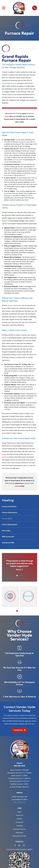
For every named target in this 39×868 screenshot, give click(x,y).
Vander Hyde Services (9, 83)
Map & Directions (19, 802)
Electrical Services (19, 829)
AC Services (19, 822)
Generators (19, 833)
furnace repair (18, 160)
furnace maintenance (15, 305)
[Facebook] (15, 845)
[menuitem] (19, 507)
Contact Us (19, 815)
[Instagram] (24, 845)
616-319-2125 (19, 766)
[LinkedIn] (19, 845)
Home (19, 812)
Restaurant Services (19, 836)
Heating (19, 819)
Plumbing (19, 826)
